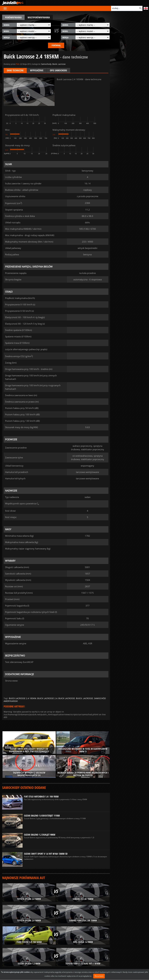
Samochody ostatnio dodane (24, 787)
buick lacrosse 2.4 (47, 698)
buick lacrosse (67, 698)
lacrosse (88, 698)
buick (79, 698)
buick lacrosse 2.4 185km (23, 698)
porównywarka (13, 17)
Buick (55, 64)
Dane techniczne (15, 70)
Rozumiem (99, 976)
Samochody (46, 64)
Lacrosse (62, 64)
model (6, 31)
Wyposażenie (37, 70)
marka (6, 25)
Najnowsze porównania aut (24, 878)
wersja (7, 37)
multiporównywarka (39, 17)
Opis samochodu (58, 70)
